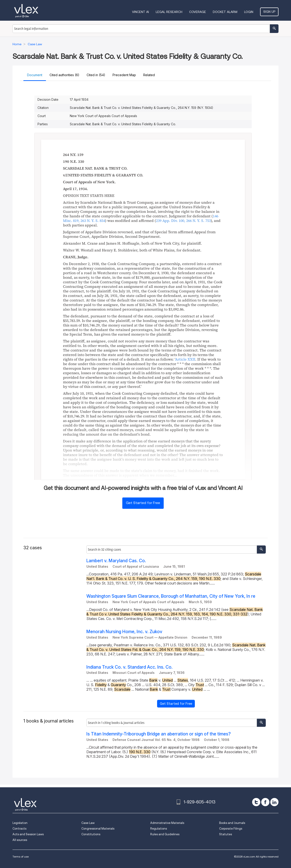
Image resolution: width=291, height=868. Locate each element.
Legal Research (169, 12)
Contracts (19, 829)
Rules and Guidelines (165, 834)
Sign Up (269, 12)
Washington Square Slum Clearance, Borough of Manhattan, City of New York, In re (171, 596)
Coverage (198, 12)
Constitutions (91, 834)
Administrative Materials (167, 823)
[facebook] (265, 802)
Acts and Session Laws (28, 834)
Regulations (159, 829)
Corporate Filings (231, 829)
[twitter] (256, 802)
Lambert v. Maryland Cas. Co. (116, 561)
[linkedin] (274, 802)
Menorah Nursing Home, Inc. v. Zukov (124, 632)
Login (249, 12)
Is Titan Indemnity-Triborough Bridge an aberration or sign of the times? (159, 734)
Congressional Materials (98, 829)
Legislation (20, 823)
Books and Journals (232, 823)
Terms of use (21, 857)
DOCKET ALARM (225, 12)
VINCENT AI (140, 12)
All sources (20, 840)
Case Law (88, 823)
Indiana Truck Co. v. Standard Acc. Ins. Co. (129, 667)
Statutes (226, 834)
